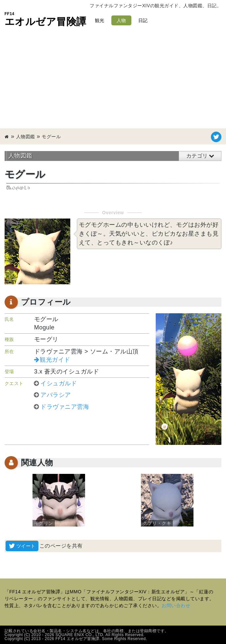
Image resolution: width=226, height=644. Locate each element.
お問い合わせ (176, 605)
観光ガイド (55, 360)
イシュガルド (59, 383)
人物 (121, 20)
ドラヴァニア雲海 (65, 407)
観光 (100, 20)
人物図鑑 (26, 137)
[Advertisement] (113, 79)
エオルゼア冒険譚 (45, 19)
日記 (143, 20)
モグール (51, 137)
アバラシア (56, 395)
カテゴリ (197, 156)
